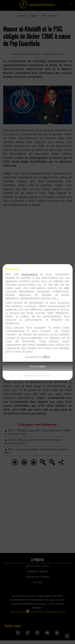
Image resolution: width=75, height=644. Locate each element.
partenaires (29, 274)
